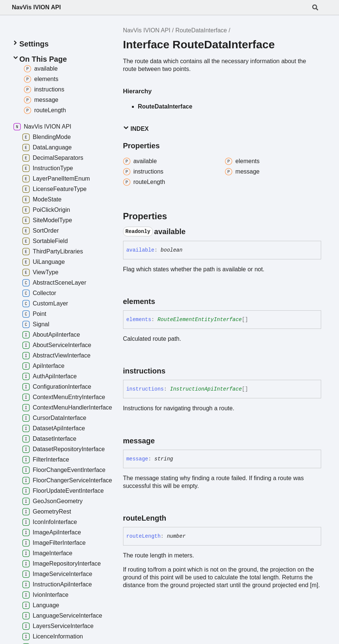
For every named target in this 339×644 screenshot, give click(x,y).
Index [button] (136, 128)
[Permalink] (192, 232)
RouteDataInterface (201, 30)
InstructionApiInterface (206, 389)
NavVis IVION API (36, 7)
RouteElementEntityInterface (200, 320)
